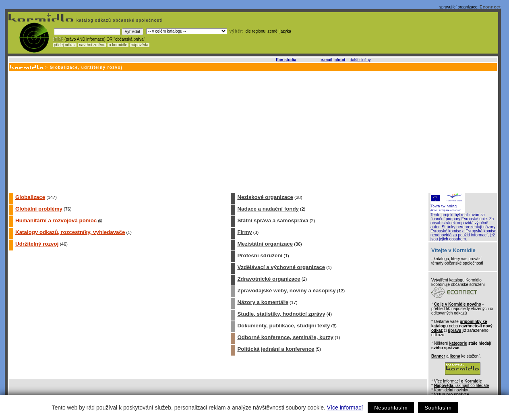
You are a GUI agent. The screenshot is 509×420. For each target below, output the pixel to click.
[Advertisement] (252, 132)
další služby (360, 60)
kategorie (458, 343)
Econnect (490, 7)
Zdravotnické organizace (269, 279)
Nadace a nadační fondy (268, 209)
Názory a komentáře (263, 302)
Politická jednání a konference (276, 349)
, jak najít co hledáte (462, 386)
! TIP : (58, 39)
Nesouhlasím (391, 408)
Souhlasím (438, 408)
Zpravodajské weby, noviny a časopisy (286, 291)
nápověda (140, 45)
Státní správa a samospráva (273, 220)
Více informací (345, 408)
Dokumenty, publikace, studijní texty (283, 326)
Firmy (244, 232)
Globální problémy (39, 209)
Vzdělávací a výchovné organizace (281, 267)
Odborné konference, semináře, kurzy (285, 337)
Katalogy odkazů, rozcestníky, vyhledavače (70, 232)
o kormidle (118, 45)
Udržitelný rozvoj (37, 244)
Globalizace (30, 197)
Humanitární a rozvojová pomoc (56, 220)
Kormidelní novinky (451, 390)
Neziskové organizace (265, 197)
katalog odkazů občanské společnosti (119, 20)
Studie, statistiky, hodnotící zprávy (281, 314)
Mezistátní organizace (265, 244)
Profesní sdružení (260, 256)
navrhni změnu (92, 45)
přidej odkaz (65, 45)
